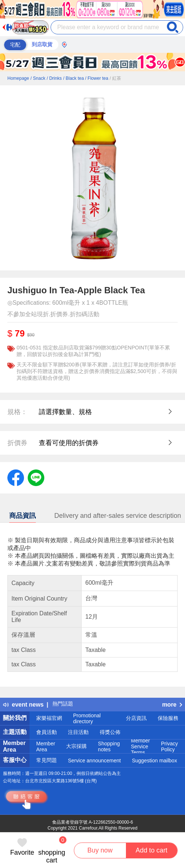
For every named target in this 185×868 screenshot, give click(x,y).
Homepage (18, 78)
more (172, 705)
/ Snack (38, 78)
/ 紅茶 (115, 78)
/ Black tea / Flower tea (86, 78)
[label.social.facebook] (16, 477)
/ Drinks (54, 78)
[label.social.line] (36, 477)
